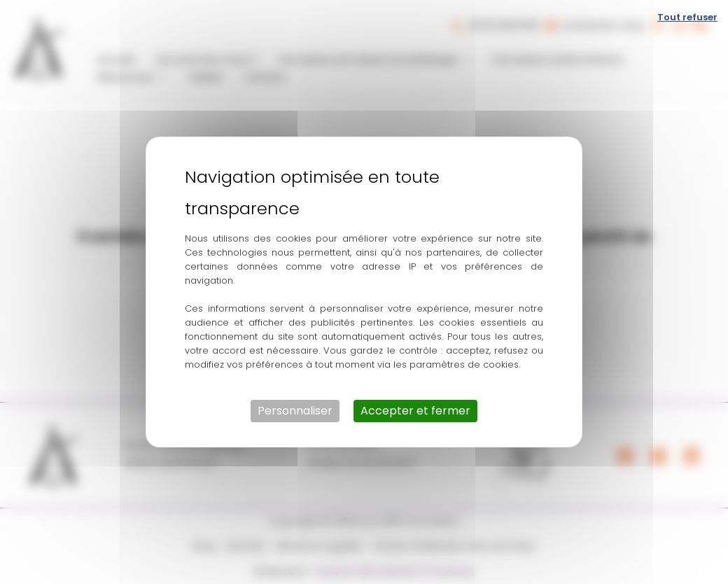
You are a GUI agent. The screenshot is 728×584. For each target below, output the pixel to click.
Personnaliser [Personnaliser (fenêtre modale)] (295, 411)
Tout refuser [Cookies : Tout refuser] (687, 17)
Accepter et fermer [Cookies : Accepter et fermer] (415, 411)
